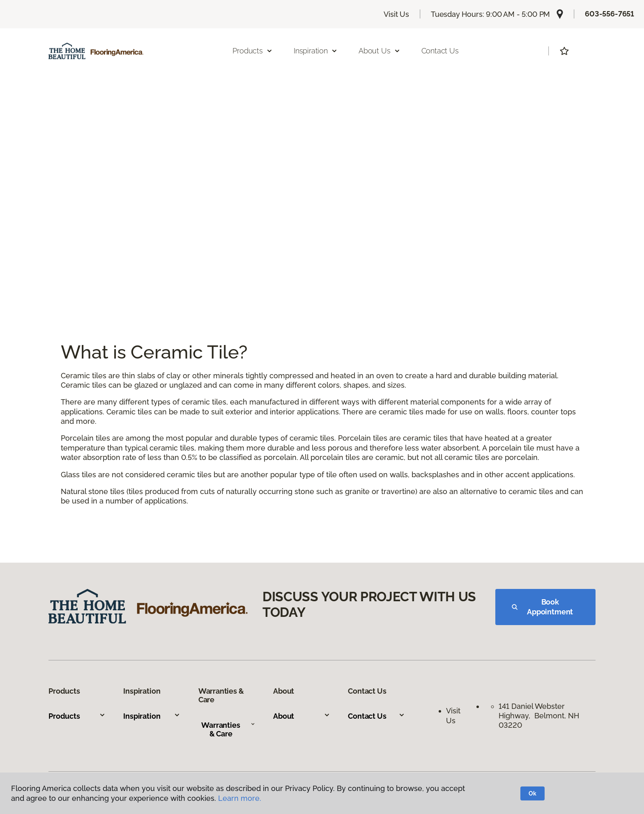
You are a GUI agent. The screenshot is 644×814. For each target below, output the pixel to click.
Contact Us (440, 51)
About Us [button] (379, 51)
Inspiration (152, 716)
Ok (532, 793)
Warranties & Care (228, 730)
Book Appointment (542, 607)
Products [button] (253, 51)
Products (77, 716)
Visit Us (396, 14)
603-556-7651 (609, 14)
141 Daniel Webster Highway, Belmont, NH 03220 (539, 716)
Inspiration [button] (316, 51)
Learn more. (240, 798)
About (302, 716)
